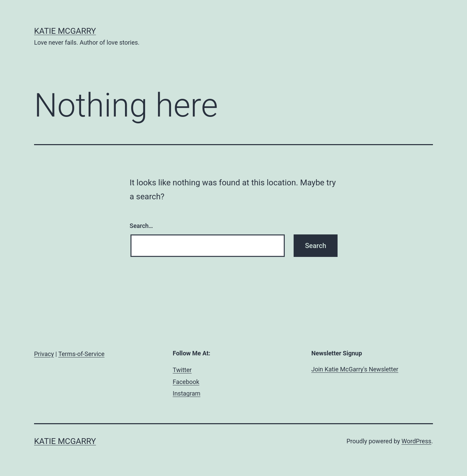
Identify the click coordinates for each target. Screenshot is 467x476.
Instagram (186, 393)
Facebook (186, 382)
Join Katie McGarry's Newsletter (355, 369)
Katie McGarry (65, 31)
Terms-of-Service (81, 354)
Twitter (182, 370)
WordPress (416, 441)
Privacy (44, 354)
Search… (142, 226)
